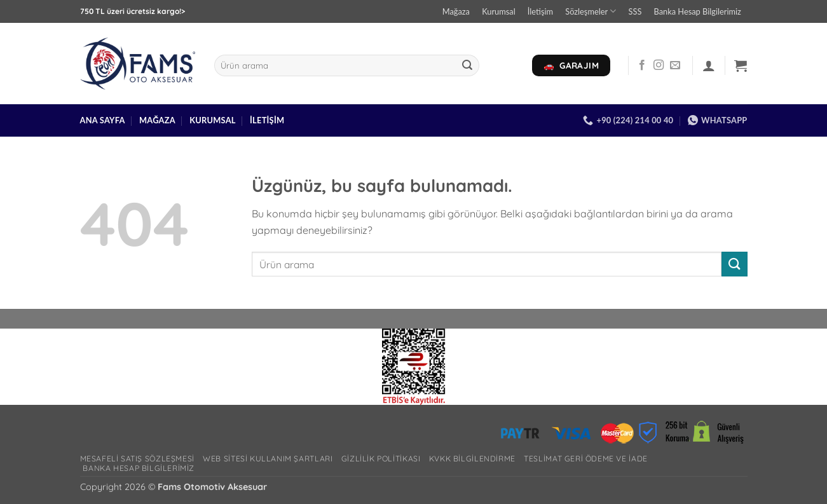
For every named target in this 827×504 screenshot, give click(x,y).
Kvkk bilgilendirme (472, 459)
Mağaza (456, 11)
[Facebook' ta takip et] (642, 65)
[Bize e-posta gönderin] (675, 65)
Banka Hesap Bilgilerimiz (698, 11)
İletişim (540, 11)
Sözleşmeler (591, 11)
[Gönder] (468, 65)
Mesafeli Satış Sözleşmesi (137, 459)
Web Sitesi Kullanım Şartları (268, 459)
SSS (635, 11)
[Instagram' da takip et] (659, 65)
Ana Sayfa (103, 120)
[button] (709, 65)
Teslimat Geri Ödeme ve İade (586, 459)
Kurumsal (499, 11)
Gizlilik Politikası (381, 459)
